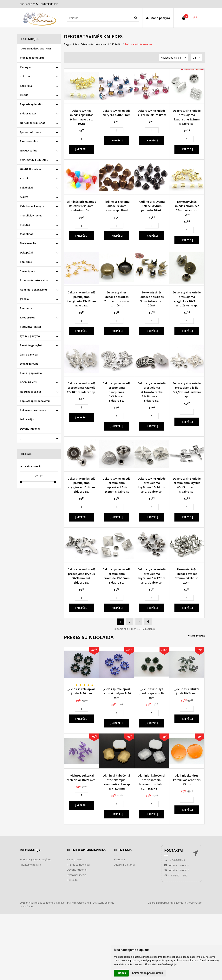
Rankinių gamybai (31, 345)
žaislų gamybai (29, 355)
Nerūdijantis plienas (33, 123)
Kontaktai (73, 880)
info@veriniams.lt (177, 865)
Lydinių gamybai (30, 336)
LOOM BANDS (28, 382)
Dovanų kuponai (30, 429)
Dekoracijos (27, 419)
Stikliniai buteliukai (32, 58)
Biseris (24, 95)
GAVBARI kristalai (31, 169)
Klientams (123, 850)
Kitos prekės (27, 317)
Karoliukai (26, 86)
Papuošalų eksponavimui (35, 401)
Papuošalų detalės (31, 104)
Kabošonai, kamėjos (32, 206)
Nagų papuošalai (30, 392)
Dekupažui (26, 253)
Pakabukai (26, 188)
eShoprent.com (194, 903)
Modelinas (26, 234)
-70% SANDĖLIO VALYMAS (36, 48)
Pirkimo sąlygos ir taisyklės (35, 859)
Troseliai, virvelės (31, 215)
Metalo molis (28, 243)
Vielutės (25, 225)
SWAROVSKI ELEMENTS (34, 160)
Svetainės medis (77, 875)
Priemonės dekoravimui (35, 280)
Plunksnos (26, 308)
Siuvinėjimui (28, 271)
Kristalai (25, 178)
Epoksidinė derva (31, 132)
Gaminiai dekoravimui (34, 290)
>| (148, 621)
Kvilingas (26, 67)
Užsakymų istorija (124, 865)
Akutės (24, 197)
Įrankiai (25, 299)
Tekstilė (25, 76)
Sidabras (28, 113)
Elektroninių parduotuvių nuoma (166, 903)
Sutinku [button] (121, 973)
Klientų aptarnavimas (86, 850)
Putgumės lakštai (30, 327)
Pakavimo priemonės (33, 410)
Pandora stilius (29, 141)
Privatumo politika (30, 865)
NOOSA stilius (28, 151)
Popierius (26, 262)
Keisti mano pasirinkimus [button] (148, 973)
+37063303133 (47, 4)
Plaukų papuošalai (31, 373)
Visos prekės (197, 636)
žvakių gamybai (30, 364)
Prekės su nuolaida (78, 865)
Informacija (30, 850)
